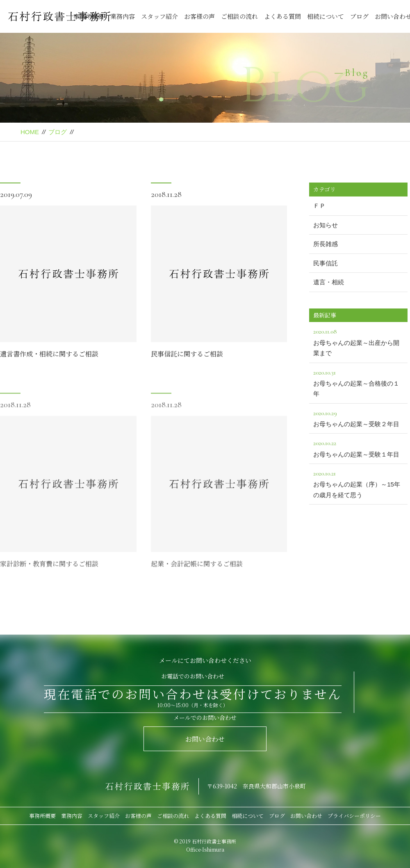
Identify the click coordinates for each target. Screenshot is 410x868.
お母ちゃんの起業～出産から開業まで (358, 341)
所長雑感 (326, 244)
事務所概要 (42, 816)
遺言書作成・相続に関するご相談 (49, 355)
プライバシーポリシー (354, 816)
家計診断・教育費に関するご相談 (49, 584)
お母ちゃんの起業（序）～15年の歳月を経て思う (358, 483)
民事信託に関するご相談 (187, 355)
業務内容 (123, 16)
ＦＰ (319, 206)
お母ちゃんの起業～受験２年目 (358, 418)
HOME (30, 132)
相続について (326, 16)
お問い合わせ (205, 739)
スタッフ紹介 (159, 16)
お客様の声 (199, 16)
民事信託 (326, 263)
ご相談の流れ (239, 16)
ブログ (359, 16)
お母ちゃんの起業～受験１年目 (358, 448)
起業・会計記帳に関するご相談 (197, 584)
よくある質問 (282, 16)
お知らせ (326, 225)
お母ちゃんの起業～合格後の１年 (358, 382)
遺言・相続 (329, 282)
